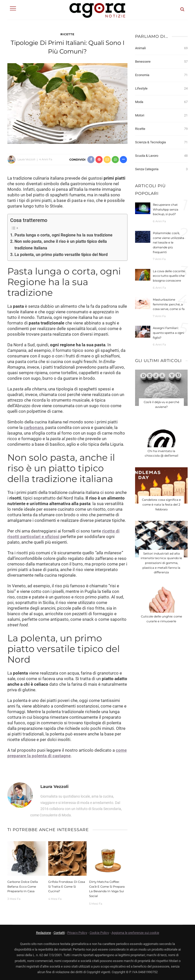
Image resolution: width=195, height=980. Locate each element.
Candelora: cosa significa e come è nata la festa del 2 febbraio (161, 504)
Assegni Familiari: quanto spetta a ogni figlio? (168, 333)
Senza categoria (161, 169)
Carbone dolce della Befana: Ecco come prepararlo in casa (23, 887)
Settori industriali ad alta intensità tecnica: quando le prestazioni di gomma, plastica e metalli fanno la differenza (161, 563)
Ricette (67, 34)
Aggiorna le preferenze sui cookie (135, 933)
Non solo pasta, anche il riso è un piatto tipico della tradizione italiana (61, 245)
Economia (161, 75)
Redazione (44, 933)
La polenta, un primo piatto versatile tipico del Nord (61, 255)
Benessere (161, 62)
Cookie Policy (99, 933)
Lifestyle (161, 89)
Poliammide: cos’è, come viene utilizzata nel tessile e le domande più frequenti (168, 243)
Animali (161, 48)
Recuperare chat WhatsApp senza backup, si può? (166, 209)
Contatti (59, 933)
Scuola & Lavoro (161, 156)
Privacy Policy (77, 933)
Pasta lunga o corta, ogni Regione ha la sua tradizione (63, 235)
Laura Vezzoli (26, 159)
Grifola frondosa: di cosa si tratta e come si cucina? (67, 887)
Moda (161, 102)
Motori (161, 115)
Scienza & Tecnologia (161, 142)
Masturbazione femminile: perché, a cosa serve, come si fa (169, 304)
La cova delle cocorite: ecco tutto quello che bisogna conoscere (169, 276)
